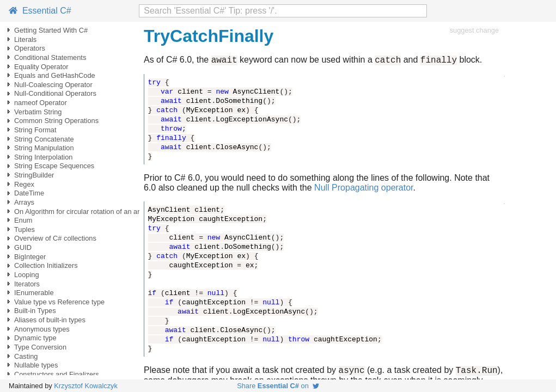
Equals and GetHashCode (55, 75)
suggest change (474, 30)
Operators (30, 48)
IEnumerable (34, 293)
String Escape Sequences (54, 166)
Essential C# (40, 11)
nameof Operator (41, 103)
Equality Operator (41, 67)
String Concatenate (44, 139)
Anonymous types (42, 329)
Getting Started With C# (51, 30)
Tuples (25, 229)
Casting (26, 356)
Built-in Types (35, 311)
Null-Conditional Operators (55, 93)
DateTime (29, 193)
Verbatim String (38, 112)
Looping (27, 275)
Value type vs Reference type (59, 302)
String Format (35, 130)
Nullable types (36, 365)
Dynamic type (35, 338)
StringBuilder (34, 175)
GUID (23, 247)
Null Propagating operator (363, 189)
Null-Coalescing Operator (53, 85)
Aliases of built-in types (50, 320)
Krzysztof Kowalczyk (86, 386)
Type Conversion (40, 347)
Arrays (24, 202)
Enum (23, 220)
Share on (278, 386)
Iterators (27, 284)
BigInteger (30, 257)
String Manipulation (44, 148)
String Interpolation (43, 157)
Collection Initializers (46, 265)
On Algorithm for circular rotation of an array (82, 212)
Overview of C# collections (55, 238)
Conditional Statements (50, 57)
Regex (24, 184)
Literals (25, 39)
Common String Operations (56, 121)
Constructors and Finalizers (57, 374)
